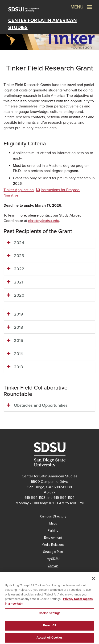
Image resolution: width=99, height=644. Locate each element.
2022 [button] (19, 269)
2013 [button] (18, 367)
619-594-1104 (64, 498)
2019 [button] (19, 314)
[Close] (93, 581)
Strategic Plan (53, 552)
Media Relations (53, 545)
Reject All (49, 628)
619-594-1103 (35, 498)
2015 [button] (19, 340)
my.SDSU (53, 559)
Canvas (53, 566)
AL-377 (50, 492)
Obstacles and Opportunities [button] (41, 405)
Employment (53, 538)
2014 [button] (18, 354)
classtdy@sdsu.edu (44, 221)
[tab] (49, 243)
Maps (53, 523)
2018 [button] (19, 327)
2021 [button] (19, 282)
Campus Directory (53, 516)
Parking (53, 531)
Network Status (53, 573)
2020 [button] (19, 295)
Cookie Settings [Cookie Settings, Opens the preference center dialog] (50, 616)
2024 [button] (19, 243)
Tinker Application (19, 190)
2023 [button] (19, 256)
